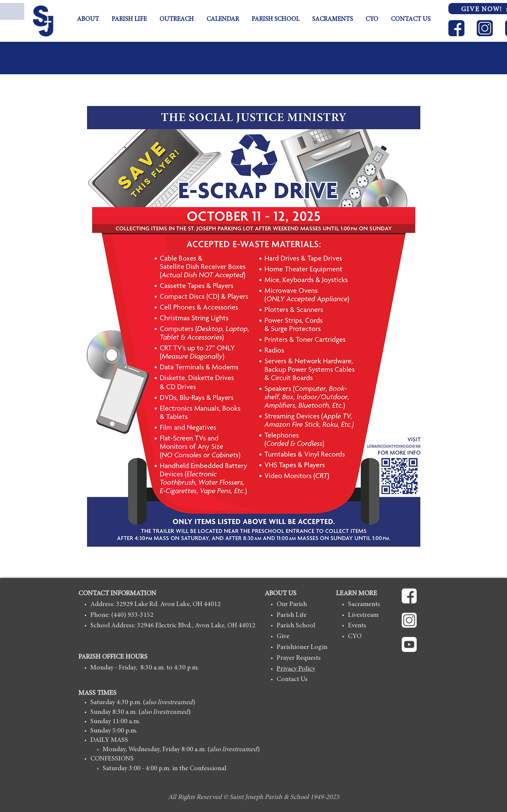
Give (283, 637)
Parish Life (292, 615)
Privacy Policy (296, 669)
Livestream (363, 615)
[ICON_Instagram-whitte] (409, 620)
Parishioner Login (302, 647)
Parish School (296, 626)
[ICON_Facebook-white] (409, 596)
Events (357, 626)
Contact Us (292, 680)
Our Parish (292, 605)
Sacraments (364, 605)
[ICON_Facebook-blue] (456, 28)
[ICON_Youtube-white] (409, 644)
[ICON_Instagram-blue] (485, 28)
